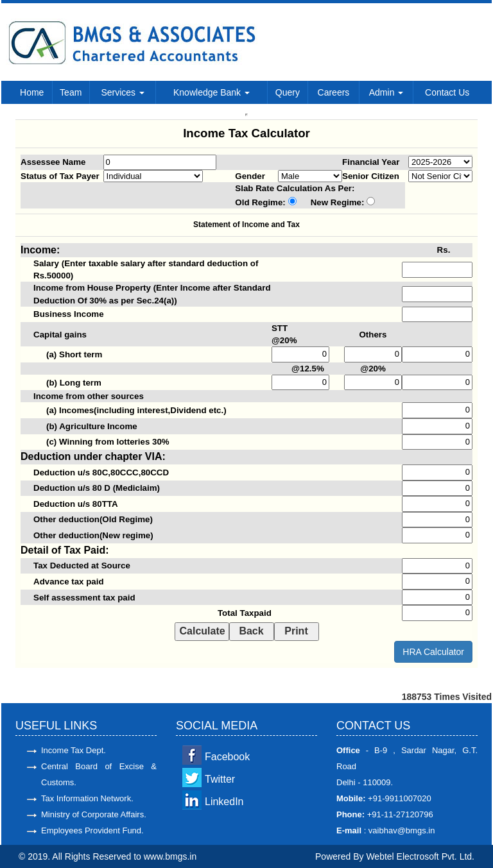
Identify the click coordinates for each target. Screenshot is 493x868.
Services (123, 92)
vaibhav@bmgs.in (400, 830)
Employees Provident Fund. (92, 830)
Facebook (227, 757)
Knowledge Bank (212, 92)
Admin (386, 92)
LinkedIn (224, 802)
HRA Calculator (433, 652)
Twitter (220, 779)
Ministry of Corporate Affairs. (94, 814)
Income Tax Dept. (74, 750)
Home (32, 92)
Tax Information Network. (87, 798)
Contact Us (447, 92)
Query (288, 92)
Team (71, 92)
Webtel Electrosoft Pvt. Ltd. (420, 856)
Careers (334, 92)
